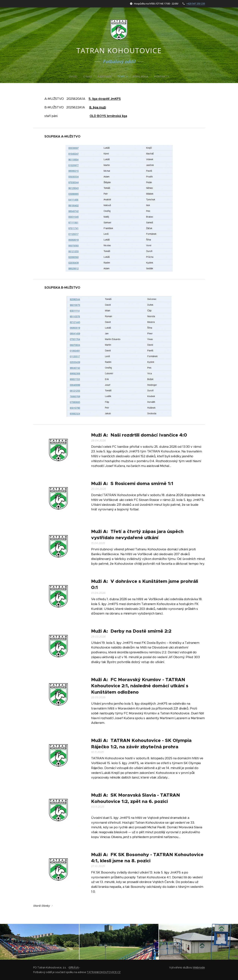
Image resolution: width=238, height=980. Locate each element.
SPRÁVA (74, 968)
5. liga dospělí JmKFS (105, 99)
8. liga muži (97, 107)
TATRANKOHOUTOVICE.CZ (104, 972)
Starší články (42, 906)
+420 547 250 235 (196, 4)
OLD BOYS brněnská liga (108, 116)
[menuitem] (73, 76)
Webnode (199, 968)
